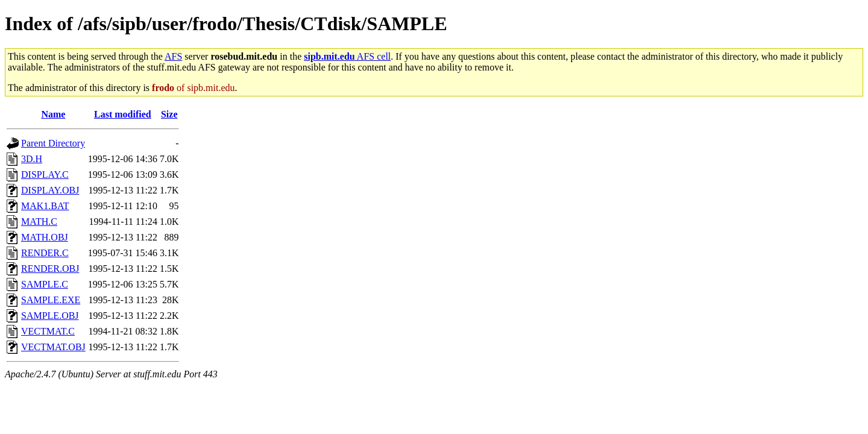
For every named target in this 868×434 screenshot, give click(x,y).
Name (53, 114)
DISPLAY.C (45, 175)
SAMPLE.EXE (51, 300)
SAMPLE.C (45, 284)
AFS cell (347, 56)
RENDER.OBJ (50, 269)
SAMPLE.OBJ (50, 316)
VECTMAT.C (48, 331)
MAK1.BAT (45, 206)
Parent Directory (53, 143)
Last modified (123, 114)
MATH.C (39, 222)
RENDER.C (45, 253)
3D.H (32, 159)
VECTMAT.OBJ (53, 347)
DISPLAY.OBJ (50, 190)
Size (169, 114)
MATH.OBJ (45, 237)
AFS (173, 56)
